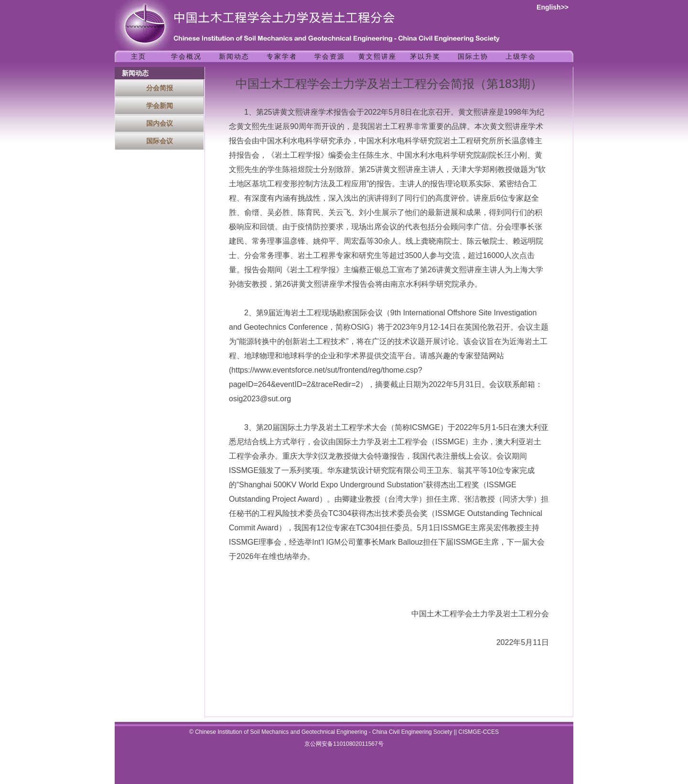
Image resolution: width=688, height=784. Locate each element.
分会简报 (160, 88)
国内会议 (160, 123)
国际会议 (160, 141)
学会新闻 (160, 106)
